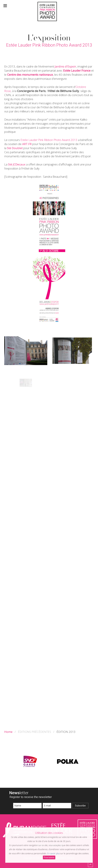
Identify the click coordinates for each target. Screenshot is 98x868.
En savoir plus (54, 853)
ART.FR (27, 144)
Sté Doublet (15, 148)
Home (8, 732)
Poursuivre (49, 857)
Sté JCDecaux (17, 164)
